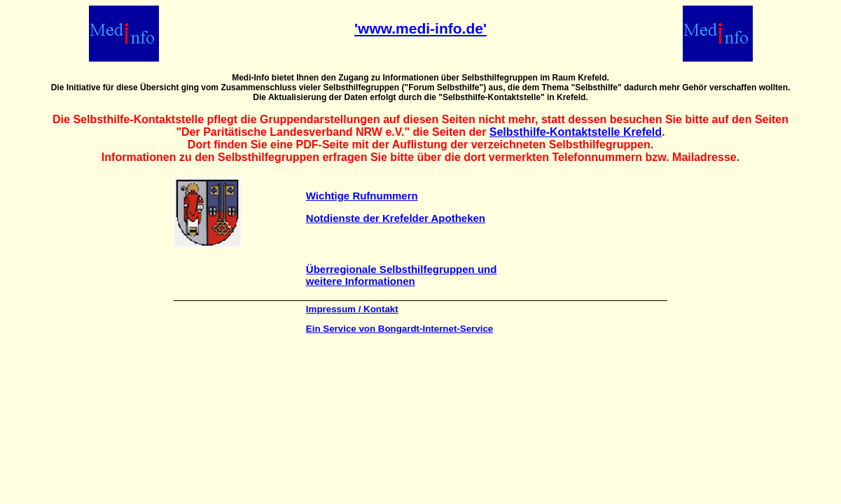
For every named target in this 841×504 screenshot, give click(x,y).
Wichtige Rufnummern (362, 196)
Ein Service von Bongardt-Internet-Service (399, 329)
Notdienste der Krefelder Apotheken (396, 218)
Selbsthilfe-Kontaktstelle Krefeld (576, 132)
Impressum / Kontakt (352, 309)
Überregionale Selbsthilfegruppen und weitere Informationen (402, 275)
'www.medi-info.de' (420, 28)
